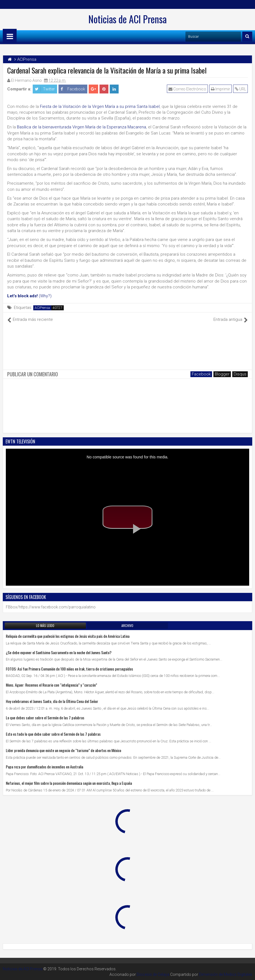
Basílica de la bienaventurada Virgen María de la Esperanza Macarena (81, 127)
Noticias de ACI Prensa (127, 19)
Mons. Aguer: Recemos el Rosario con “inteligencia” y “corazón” (51, 685)
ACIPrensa (42, 308)
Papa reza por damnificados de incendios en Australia (44, 767)
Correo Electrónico (187, 89)
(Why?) (45, 296)
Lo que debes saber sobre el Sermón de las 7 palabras (45, 718)
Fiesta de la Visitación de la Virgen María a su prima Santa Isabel (100, 106)
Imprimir (220, 89)
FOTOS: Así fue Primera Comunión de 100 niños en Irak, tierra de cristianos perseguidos (69, 669)
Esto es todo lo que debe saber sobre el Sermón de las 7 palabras (53, 734)
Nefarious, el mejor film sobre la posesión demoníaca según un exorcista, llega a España (69, 783)
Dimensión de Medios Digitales (226, 974)
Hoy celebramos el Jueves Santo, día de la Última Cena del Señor (52, 701)
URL (240, 89)
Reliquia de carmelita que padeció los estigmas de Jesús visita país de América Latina (68, 636)
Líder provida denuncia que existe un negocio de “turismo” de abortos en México (63, 750)
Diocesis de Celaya (153, 974)
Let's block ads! (22, 296)
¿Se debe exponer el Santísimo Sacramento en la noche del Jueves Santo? (59, 652)
